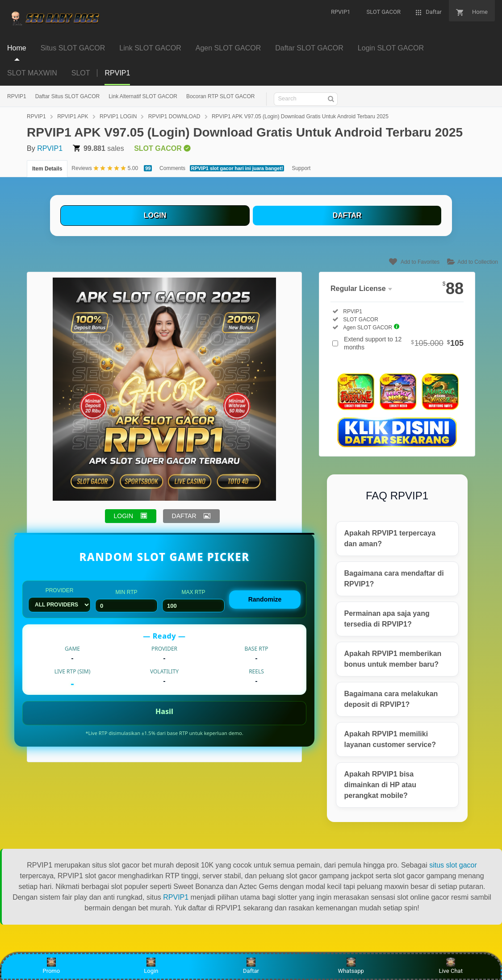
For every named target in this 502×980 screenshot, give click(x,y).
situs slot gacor (453, 865)
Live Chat (450, 966)
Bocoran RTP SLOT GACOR (220, 96)
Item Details (47, 169)
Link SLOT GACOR (150, 48)
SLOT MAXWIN (32, 73)
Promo (51, 966)
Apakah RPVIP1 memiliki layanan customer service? (390, 739)
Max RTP (193, 601)
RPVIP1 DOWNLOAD (174, 116)
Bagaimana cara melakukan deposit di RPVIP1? (391, 699)
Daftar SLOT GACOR (309, 48)
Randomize (265, 599)
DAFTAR (347, 215)
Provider (59, 600)
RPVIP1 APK (73, 116)
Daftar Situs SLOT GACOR (68, 96)
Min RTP (126, 601)
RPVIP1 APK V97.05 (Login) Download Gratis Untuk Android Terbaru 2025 (300, 116)
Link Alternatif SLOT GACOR (143, 96)
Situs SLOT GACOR (73, 48)
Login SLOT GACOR (391, 48)
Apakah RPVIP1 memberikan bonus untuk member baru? (393, 659)
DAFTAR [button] (184, 516)
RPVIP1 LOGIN (118, 116)
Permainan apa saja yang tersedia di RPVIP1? (387, 619)
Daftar (251, 966)
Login (151, 966)
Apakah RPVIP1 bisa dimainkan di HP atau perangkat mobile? (381, 785)
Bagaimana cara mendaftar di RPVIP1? (394, 579)
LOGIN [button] (124, 516)
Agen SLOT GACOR (228, 48)
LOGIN (155, 215)
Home (17, 48)
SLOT (81, 73)
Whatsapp (351, 966)
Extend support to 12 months (404, 343)
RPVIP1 (17, 96)
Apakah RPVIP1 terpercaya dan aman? (390, 538)
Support (301, 168)
